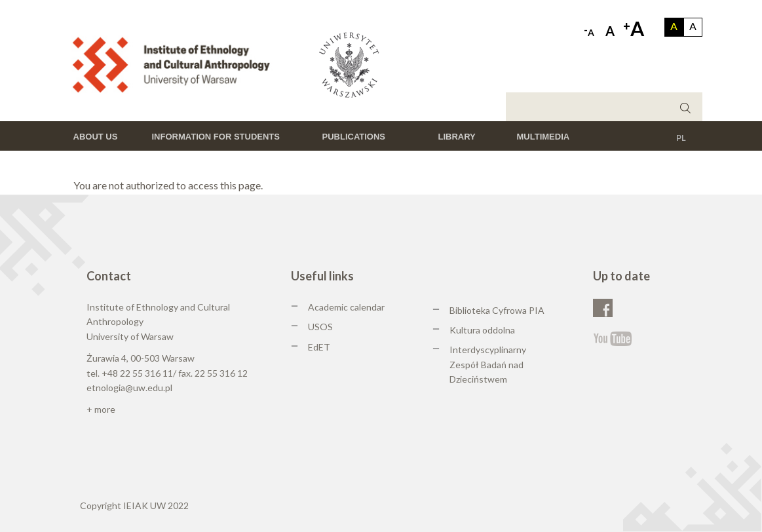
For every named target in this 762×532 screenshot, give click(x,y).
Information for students (216, 137)
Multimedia (543, 137)
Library (457, 137)
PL (681, 137)
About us (96, 137)
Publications (354, 137)
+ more (101, 409)
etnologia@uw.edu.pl (129, 388)
